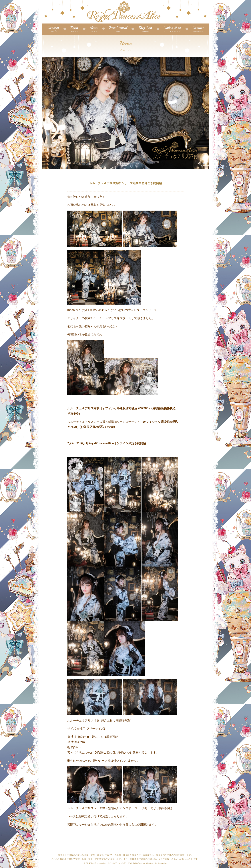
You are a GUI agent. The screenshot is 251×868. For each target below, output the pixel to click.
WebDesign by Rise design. (157, 863)
